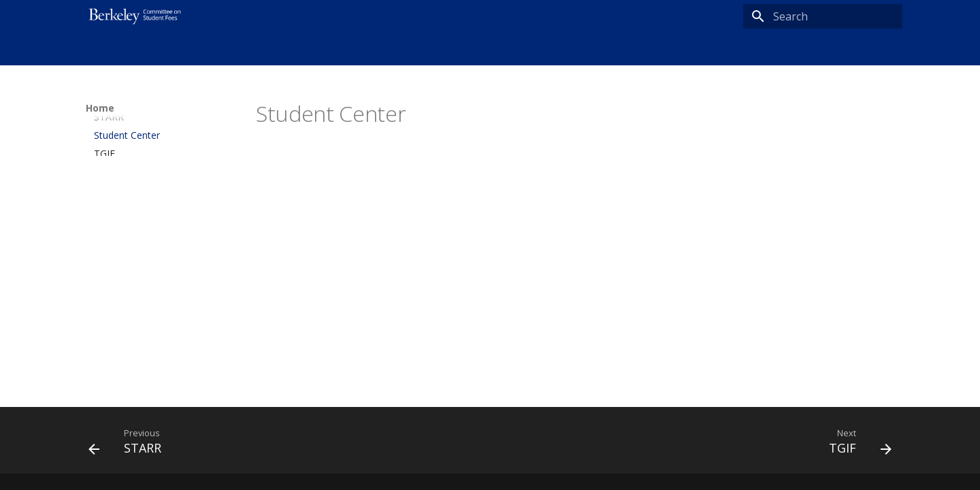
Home (99, 50)
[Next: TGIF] (856, 444)
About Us (150, 50)
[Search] (823, 16)
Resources (210, 50)
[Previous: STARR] (129, 444)
